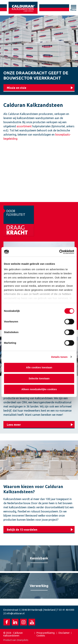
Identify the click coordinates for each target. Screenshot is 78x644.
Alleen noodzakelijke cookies (39, 389)
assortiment (24, 126)
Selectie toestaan (39, 378)
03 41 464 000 (67, 610)
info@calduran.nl (16, 613)
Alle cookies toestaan (39, 367)
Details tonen (59, 357)
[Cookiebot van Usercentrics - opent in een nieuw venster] (59, 252)
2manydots (22, 640)
